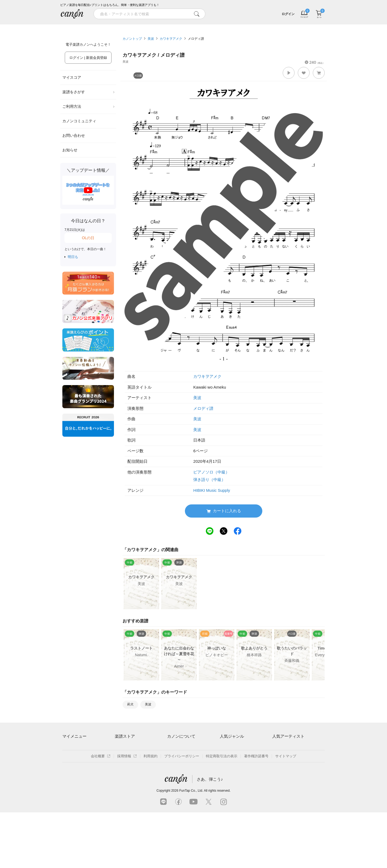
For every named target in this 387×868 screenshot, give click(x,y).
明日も (73, 257)
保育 (223, 765)
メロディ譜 (196, 39)
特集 (94, 26)
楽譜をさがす (89, 92)
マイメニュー (74, 736)
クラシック (229, 756)
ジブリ (225, 775)
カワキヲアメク (171, 39)
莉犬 (130, 704)
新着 (227, 26)
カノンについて (181, 736)
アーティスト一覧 (129, 747)
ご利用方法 (89, 106)
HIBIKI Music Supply (212, 490)
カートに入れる (224, 511)
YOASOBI (280, 775)
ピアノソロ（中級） (211, 472)
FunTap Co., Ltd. (191, 846)
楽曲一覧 (122, 756)
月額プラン (176, 756)
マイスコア (72, 77)
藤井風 (277, 747)
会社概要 (101, 812)
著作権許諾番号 (256, 812)
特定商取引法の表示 (222, 812)
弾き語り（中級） (209, 480)
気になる (293, 26)
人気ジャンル (232, 736)
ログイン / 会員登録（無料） (85, 756)
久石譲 (277, 784)
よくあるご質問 (179, 775)
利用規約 (150, 812)
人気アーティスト (288, 736)
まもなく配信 (125, 784)
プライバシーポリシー (182, 812)
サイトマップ (286, 812)
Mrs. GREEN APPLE (288, 756)
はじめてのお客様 (181, 765)
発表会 (225, 784)
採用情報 (127, 812)
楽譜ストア (125, 736)
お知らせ (70, 150)
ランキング (160, 26)
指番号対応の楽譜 (129, 793)
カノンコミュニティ (79, 121)
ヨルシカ (279, 765)
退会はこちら (73, 765)
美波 (151, 39)
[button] (289, 73)
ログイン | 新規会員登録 (88, 58)
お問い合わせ (74, 135)
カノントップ (132, 39)
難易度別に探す (127, 765)
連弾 (223, 747)
